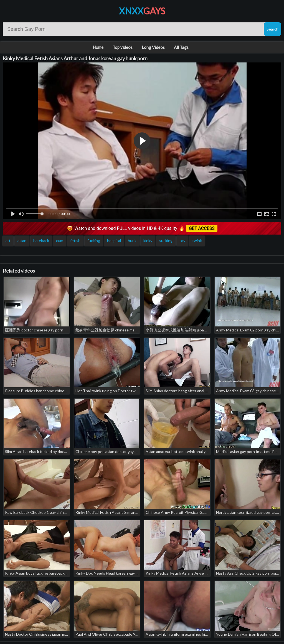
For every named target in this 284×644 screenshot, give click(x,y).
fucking (94, 241)
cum (60, 241)
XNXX (142, 11)
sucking (166, 241)
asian (22, 241)
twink (197, 241)
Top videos (123, 47)
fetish (75, 241)
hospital (114, 241)
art (8, 241)
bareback (41, 241)
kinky (148, 241)
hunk (132, 241)
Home (98, 47)
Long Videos (153, 47)
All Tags (181, 47)
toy (182, 241)
